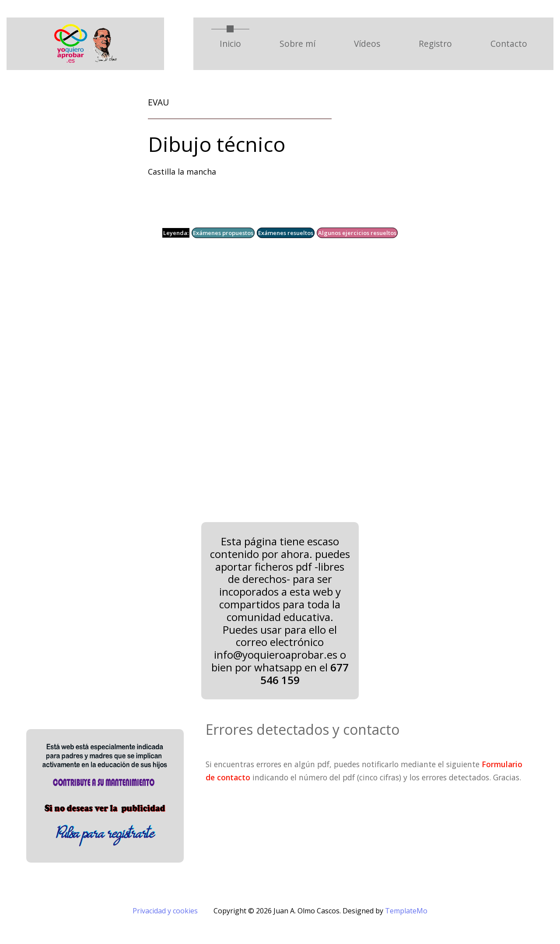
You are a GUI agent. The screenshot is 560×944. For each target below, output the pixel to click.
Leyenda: (176, 233)
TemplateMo (406, 911)
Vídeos (367, 44)
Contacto (509, 44)
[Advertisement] (269, 386)
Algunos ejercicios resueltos (357, 233)
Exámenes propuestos (223, 233)
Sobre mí (297, 44)
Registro (435, 44)
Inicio (234, 43)
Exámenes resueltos (286, 233)
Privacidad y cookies (165, 911)
